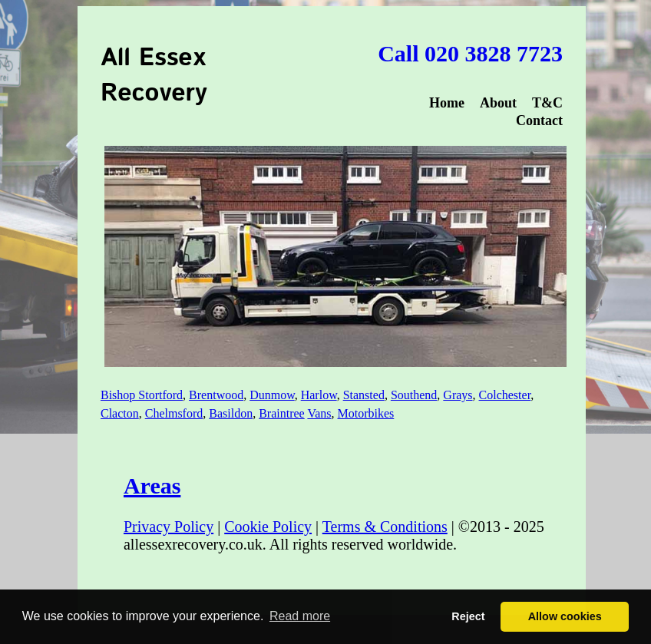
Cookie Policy (268, 527)
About (498, 103)
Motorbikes (366, 413)
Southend (414, 395)
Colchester (505, 395)
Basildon (231, 413)
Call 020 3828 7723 (470, 53)
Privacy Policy (169, 527)
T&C (547, 103)
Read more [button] (300, 616)
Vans (319, 413)
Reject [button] (468, 616)
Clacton (120, 413)
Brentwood (216, 395)
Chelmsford (174, 413)
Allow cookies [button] (565, 616)
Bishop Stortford (142, 395)
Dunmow (272, 395)
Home (447, 103)
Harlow (319, 395)
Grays (458, 395)
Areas (152, 485)
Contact (539, 121)
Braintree (282, 413)
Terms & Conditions (385, 527)
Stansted (364, 395)
